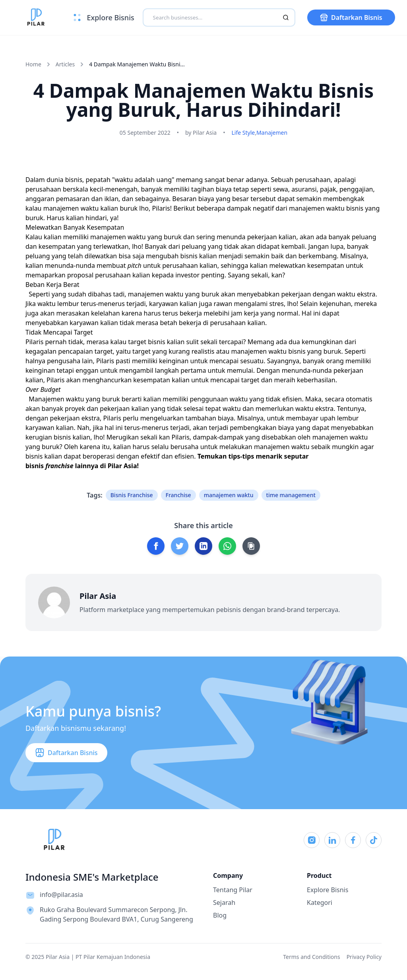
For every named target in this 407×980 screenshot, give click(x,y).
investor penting (200, 275)
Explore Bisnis (328, 890)
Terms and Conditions (311, 957)
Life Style (243, 133)
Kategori (320, 903)
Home (33, 64)
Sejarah (224, 903)
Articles (65, 64)
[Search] (286, 17)
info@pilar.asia (61, 895)
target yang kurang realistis (173, 351)
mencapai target (235, 380)
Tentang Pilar (233, 890)
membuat (120, 265)
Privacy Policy (364, 957)
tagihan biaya (211, 189)
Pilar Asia (122, 466)
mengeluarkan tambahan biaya (187, 418)
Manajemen (272, 133)
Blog (220, 915)
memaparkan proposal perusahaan (78, 275)
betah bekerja (180, 323)
